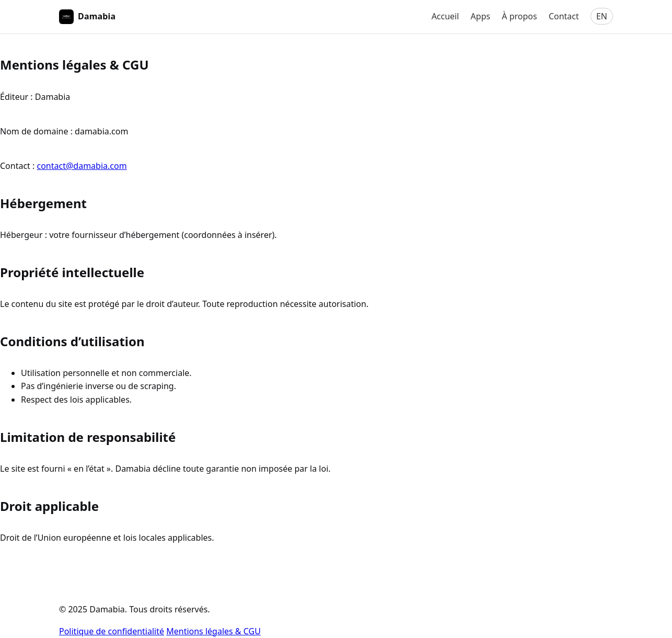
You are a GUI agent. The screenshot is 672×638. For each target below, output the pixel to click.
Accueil (445, 16)
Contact (564, 16)
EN (602, 16)
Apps (481, 16)
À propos (519, 16)
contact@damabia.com (82, 166)
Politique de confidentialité (112, 631)
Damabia (87, 17)
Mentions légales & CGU (213, 631)
